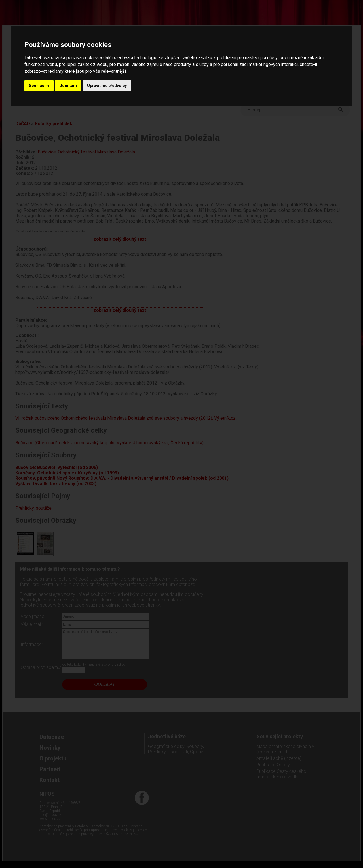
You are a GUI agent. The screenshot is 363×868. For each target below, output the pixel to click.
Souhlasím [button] (39, 86)
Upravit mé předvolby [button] (107, 86)
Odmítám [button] (68, 86)
